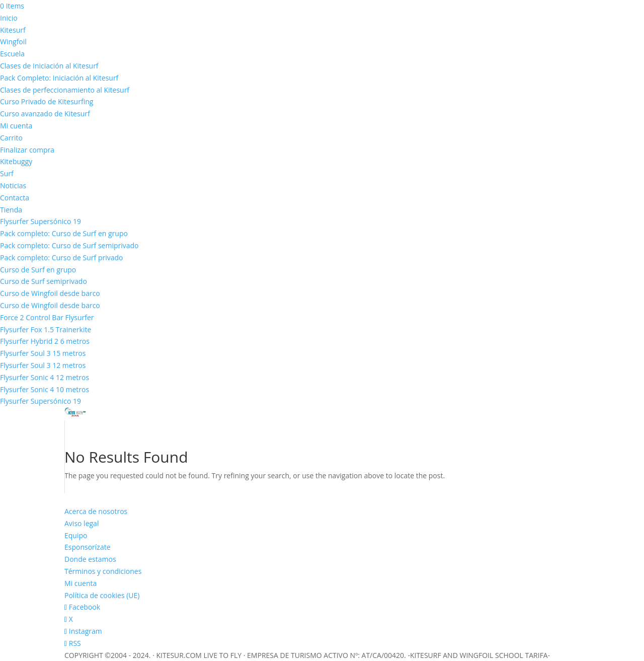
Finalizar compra (27, 150)
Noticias (13, 186)
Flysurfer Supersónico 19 (41, 221)
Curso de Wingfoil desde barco (50, 293)
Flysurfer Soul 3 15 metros (43, 353)
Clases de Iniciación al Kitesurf (49, 66)
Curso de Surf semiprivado (44, 281)
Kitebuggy (16, 161)
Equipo (76, 535)
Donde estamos (90, 559)
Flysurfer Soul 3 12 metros (43, 365)
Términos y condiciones (103, 571)
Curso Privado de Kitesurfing (47, 101)
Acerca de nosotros (96, 511)
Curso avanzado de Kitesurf (45, 114)
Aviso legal (82, 523)
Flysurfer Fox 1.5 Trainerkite (46, 329)
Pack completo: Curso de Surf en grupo (64, 233)
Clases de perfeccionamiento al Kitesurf (65, 90)
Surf (7, 173)
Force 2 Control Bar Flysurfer (47, 317)
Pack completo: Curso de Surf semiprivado (69, 245)
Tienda (11, 210)
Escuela (12, 54)
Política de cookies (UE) (102, 595)
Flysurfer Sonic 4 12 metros (45, 377)
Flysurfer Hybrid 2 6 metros (45, 341)
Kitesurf (13, 30)
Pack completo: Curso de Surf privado (62, 258)
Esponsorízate (88, 547)
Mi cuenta (16, 126)
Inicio (9, 18)
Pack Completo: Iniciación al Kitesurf (59, 78)
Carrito (11, 138)
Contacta (15, 198)
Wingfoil (13, 42)
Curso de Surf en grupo (38, 270)
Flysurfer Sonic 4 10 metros (45, 389)
